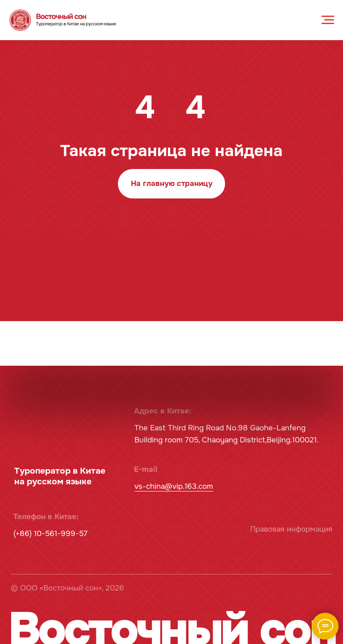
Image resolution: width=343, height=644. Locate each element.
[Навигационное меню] (328, 20)
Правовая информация (291, 529)
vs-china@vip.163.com (174, 486)
